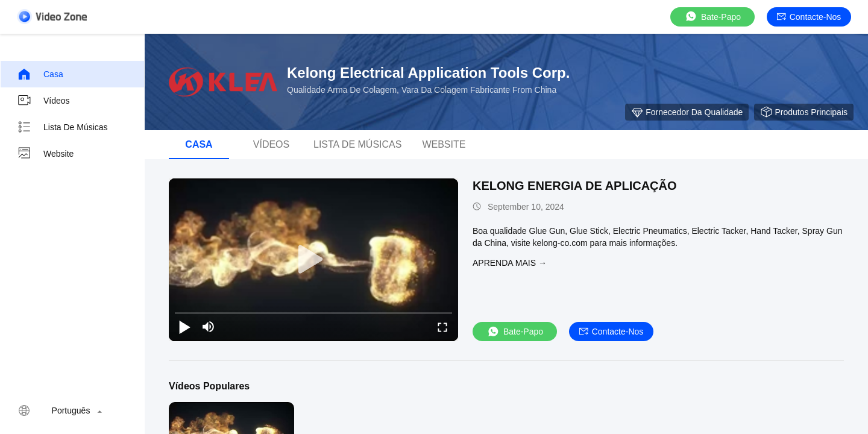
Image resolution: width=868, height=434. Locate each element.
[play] (313, 260)
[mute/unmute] (209, 327)
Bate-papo (712, 17)
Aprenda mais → (510, 263)
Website (45, 154)
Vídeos (43, 101)
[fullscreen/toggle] (442, 327)
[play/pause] (184, 327)
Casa (40, 74)
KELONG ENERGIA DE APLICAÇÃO (575, 186)
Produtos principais (804, 112)
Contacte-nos (809, 17)
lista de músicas (62, 127)
